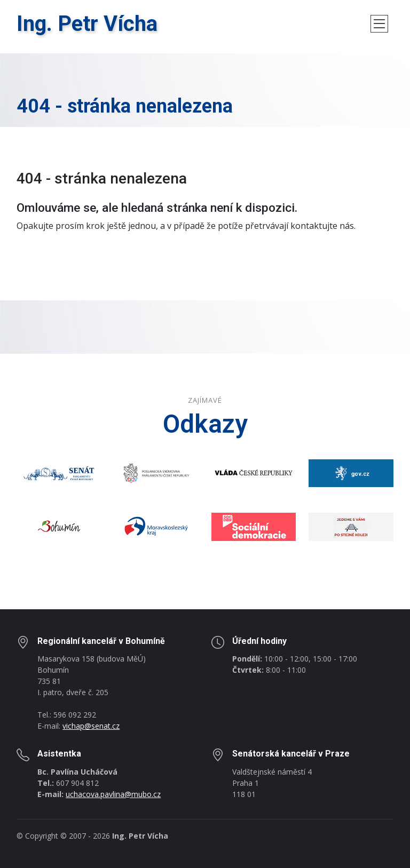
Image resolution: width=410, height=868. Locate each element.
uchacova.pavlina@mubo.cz (113, 794)
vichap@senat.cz (91, 726)
